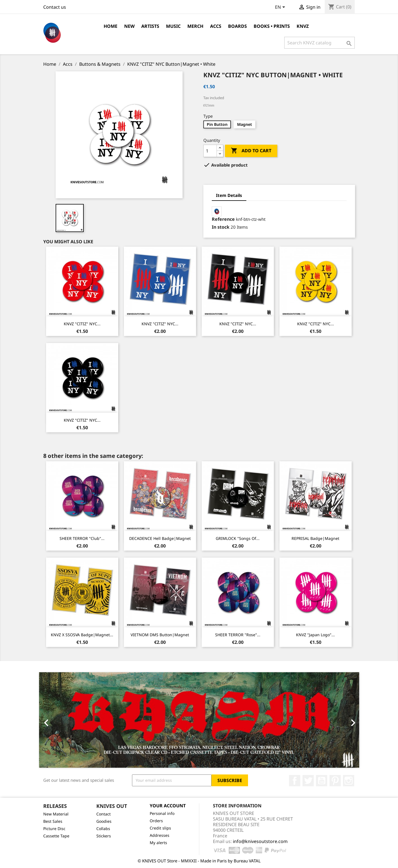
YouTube (322, 781)
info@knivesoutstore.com (260, 841)
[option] (199, 720)
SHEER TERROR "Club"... (82, 538)
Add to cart (251, 151)
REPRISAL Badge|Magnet (315, 538)
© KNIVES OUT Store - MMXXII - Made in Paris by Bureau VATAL (199, 861)
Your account (168, 806)
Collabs (103, 829)
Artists (150, 26)
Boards (237, 26)
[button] (63, 720)
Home (111, 26)
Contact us (55, 7)
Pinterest (335, 781)
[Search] (319, 43)
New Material (56, 814)
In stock (221, 227)
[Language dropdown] (281, 8)
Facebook (295, 781)
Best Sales (53, 821)
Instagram (349, 781)
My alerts (158, 843)
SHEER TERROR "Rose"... (238, 635)
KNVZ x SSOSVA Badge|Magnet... (82, 635)
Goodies (104, 821)
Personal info (162, 813)
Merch (195, 26)
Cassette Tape (56, 836)
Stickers (104, 836)
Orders (156, 821)
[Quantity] (210, 151)
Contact (104, 814)
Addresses (160, 835)
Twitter (308, 781)
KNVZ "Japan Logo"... (315, 635)
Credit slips (160, 828)
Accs (216, 26)
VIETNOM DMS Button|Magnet (160, 635)
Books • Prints (272, 26)
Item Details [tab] (229, 195)
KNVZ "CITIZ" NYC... (82, 324)
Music (173, 26)
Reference (223, 219)
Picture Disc (54, 829)
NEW (129, 26)
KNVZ (303, 26)
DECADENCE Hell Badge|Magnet (160, 538)
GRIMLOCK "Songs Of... (238, 538)
